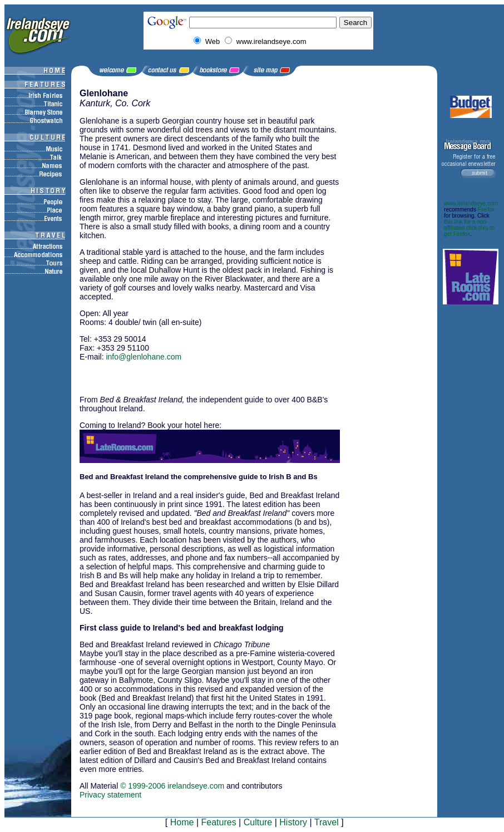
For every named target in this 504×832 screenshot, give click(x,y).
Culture (258, 822)
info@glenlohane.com (144, 357)
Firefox (486, 210)
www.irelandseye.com (471, 203)
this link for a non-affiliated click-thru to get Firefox (469, 228)
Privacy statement (110, 795)
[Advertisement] (210, 373)
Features (218, 822)
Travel (327, 822)
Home (182, 822)
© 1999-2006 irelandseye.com (172, 786)
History (293, 822)
